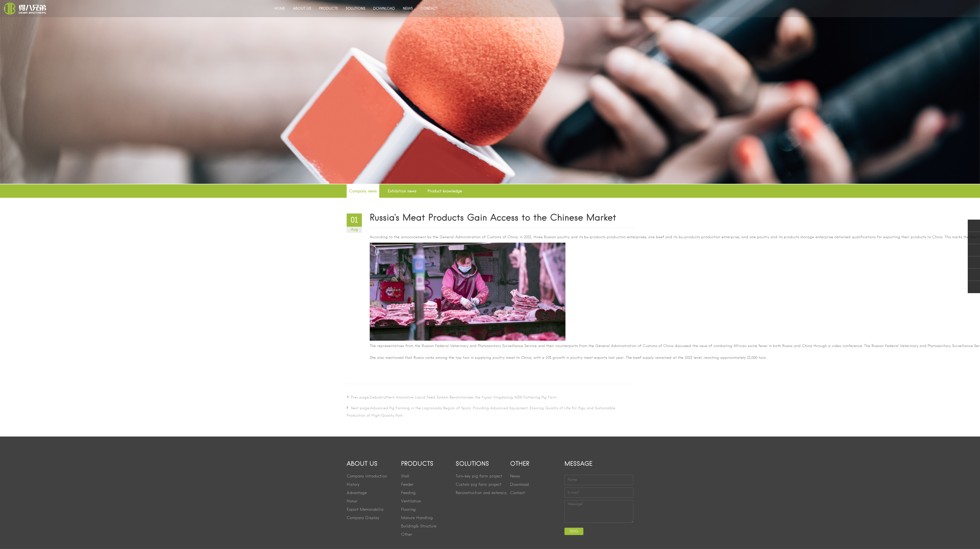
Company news (363, 191)
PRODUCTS (328, 9)
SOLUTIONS (355, 9)
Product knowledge (445, 191)
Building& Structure (419, 526)
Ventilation (411, 501)
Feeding (408, 493)
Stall (405, 476)
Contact (517, 493)
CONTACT (429, 9)
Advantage (357, 493)
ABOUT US (302, 9)
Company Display (363, 518)
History (353, 485)
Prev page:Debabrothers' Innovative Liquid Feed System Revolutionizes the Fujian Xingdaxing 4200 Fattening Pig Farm (454, 398)
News (515, 476)
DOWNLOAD (384, 9)
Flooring (408, 510)
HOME (280, 9)
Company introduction (367, 476)
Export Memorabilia (365, 510)
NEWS (408, 9)
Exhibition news (402, 191)
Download (519, 485)
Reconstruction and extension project (483, 493)
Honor (352, 501)
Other (407, 535)
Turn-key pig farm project (479, 476)
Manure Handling (417, 518)
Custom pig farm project (478, 485)
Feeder (407, 485)
